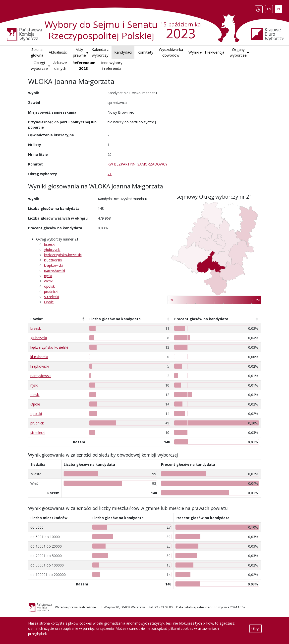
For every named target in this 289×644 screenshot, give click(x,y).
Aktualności (58, 52)
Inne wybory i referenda (112, 65)
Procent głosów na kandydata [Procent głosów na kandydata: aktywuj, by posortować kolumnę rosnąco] (201, 319)
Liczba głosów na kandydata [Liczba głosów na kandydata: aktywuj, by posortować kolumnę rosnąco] (115, 319)
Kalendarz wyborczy (100, 52)
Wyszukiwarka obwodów (171, 52)
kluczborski (53, 260)
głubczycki (52, 250)
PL (280, 8)
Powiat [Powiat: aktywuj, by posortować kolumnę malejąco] (37, 319)
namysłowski (55, 271)
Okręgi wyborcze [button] (39, 65)
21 (110, 174)
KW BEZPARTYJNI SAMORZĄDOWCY (137, 164)
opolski (50, 286)
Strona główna (37, 52)
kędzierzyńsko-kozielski (63, 255)
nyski (48, 276)
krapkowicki (53, 265)
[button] (194, 52)
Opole (49, 302)
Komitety (145, 52)
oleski (49, 281)
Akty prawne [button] (79, 52)
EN (270, 8)
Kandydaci (123, 52)
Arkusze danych (60, 65)
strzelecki (52, 297)
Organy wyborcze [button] (238, 52)
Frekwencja (215, 52)
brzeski (50, 244)
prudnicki (51, 291)
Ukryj (256, 628)
